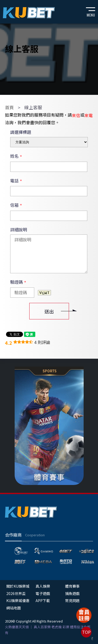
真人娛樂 (43, 586)
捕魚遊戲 (72, 593)
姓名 (16, 156)
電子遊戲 (43, 593)
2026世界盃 (16, 593)
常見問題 (72, 601)
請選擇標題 (21, 132)
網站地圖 (14, 608)
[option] (49, 426)
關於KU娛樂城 (18, 586)
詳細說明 (19, 230)
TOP (86, 632)
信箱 (16, 205)
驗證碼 (18, 282)
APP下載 (43, 601)
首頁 (9, 107)
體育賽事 (72, 586)
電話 (16, 181)
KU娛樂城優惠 (18, 601)
